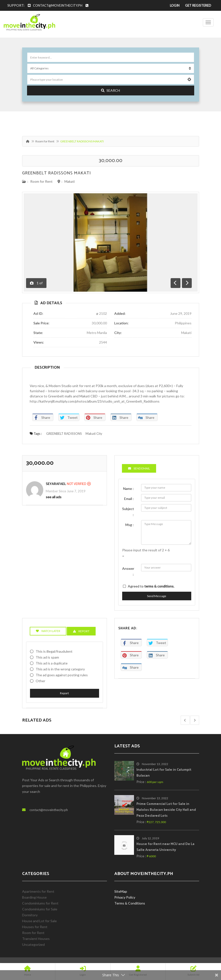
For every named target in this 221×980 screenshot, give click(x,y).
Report (64, 693)
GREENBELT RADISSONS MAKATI (57, 173)
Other (40, 681)
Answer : (128, 571)
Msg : (130, 525)
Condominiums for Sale (40, 909)
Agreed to (151, 586)
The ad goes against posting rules (62, 675)
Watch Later (48, 631)
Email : (129, 499)
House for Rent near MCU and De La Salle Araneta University (165, 847)
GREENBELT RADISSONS (64, 434)
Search (110, 90)
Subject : (128, 512)
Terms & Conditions (130, 903)
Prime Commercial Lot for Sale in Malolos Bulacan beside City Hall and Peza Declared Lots (166, 810)
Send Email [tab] (139, 468)
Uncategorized (33, 944)
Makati (70, 181)
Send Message (157, 596)
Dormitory (30, 915)
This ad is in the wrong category (60, 669)
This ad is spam (47, 657)
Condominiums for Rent (40, 903)
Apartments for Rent (38, 891)
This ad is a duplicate (52, 663)
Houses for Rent (35, 927)
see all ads (54, 497)
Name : (128, 489)
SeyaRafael (56, 484)
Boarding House (34, 897)
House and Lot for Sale (39, 921)
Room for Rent (45, 141)
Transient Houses (36, 939)
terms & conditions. (159, 586)
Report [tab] (81, 631)
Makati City (94, 434)
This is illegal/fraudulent (54, 651)
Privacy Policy (125, 897)
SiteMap (121, 891)
